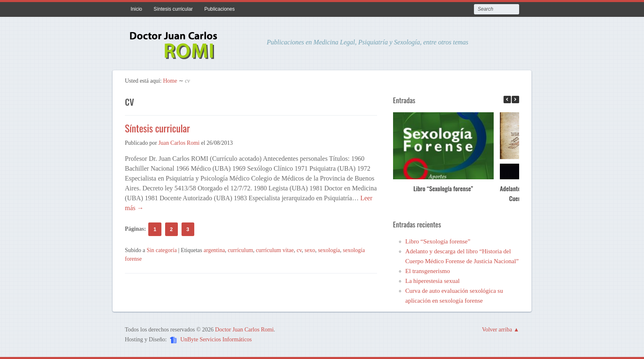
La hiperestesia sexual (432, 281)
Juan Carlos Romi (179, 143)
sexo (310, 250)
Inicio (136, 9)
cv (299, 250)
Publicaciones (219, 9)
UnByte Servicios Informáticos (216, 339)
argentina (214, 250)
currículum (240, 250)
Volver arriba (497, 330)
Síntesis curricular (173, 9)
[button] (515, 100)
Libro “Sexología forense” (443, 188)
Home (170, 81)
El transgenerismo (428, 271)
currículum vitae (275, 250)
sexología (329, 250)
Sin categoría (162, 250)
